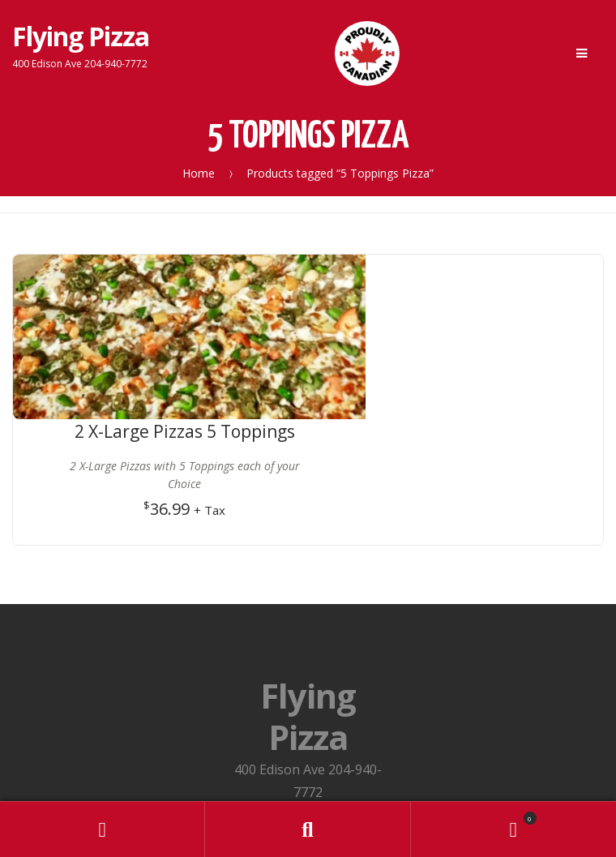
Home (199, 173)
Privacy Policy (308, 701)
